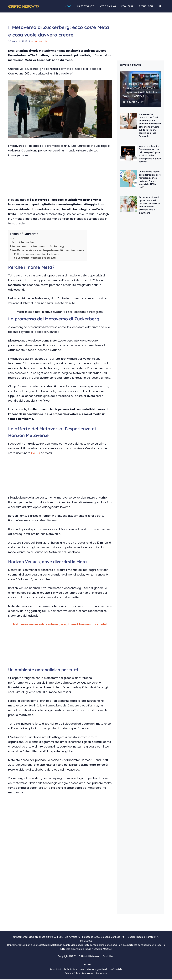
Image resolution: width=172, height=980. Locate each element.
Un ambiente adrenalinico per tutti (37, 258)
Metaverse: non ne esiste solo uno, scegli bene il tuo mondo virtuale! (60, 624)
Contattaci (108, 956)
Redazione (102, 973)
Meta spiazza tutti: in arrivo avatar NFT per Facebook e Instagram (60, 312)
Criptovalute (86, 6)
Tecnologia (146, 6)
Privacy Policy (72, 973)
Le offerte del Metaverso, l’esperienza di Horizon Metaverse (48, 250)
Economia (127, 6)
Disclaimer (88, 973)
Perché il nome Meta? (25, 242)
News (68, 6)
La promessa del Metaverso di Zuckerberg (38, 246)
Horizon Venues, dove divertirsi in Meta (38, 254)
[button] (160, 6)
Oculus (36, 453)
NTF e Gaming (108, 6)
